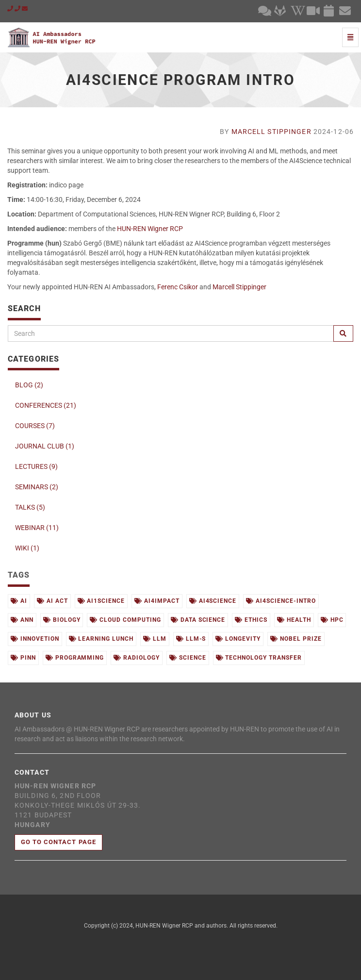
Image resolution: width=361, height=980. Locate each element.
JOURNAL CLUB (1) (45, 446)
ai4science (213, 601)
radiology (137, 658)
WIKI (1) (27, 548)
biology (62, 620)
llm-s (191, 639)
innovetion (35, 639)
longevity (238, 639)
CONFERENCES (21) (46, 405)
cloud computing (125, 620)
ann (22, 620)
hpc (332, 620)
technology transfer (259, 658)
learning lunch (101, 639)
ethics (251, 620)
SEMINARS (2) (37, 487)
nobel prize (296, 639)
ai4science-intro (281, 601)
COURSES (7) (35, 426)
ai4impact (157, 601)
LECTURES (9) (36, 466)
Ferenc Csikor (178, 287)
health (294, 620)
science (188, 658)
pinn (23, 658)
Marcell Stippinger (271, 132)
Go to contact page (58, 842)
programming (75, 658)
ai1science (101, 601)
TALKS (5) (30, 507)
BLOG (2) (29, 385)
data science (198, 620)
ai (19, 601)
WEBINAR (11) (37, 528)
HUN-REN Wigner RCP (150, 229)
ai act (52, 601)
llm (155, 639)
